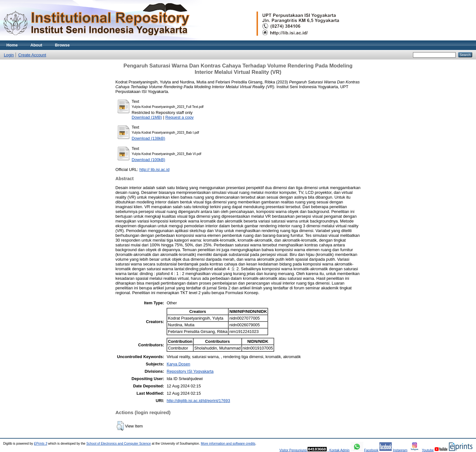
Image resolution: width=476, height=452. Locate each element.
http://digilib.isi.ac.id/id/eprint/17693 (198, 401)
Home (12, 45)
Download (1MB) (147, 117)
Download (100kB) (149, 160)
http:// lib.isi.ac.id (155, 169)
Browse (62, 45)
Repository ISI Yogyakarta (190, 371)
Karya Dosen (178, 364)
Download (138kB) (149, 138)
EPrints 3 (41, 444)
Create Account (32, 55)
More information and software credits (228, 444)
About (36, 45)
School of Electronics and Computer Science (119, 444)
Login (9, 55)
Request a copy (179, 117)
